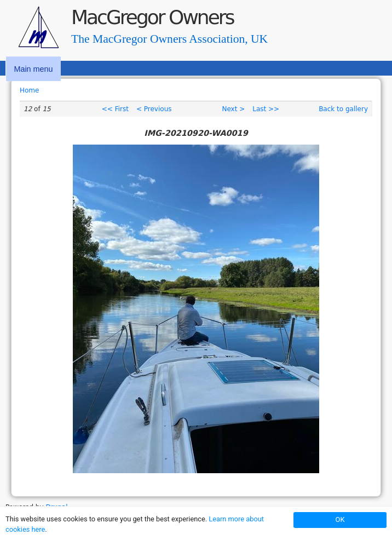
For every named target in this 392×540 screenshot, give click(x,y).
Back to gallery (343, 109)
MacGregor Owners (152, 17)
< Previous (154, 109)
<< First (115, 109)
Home (29, 90)
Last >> (266, 109)
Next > (233, 109)
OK (340, 519)
